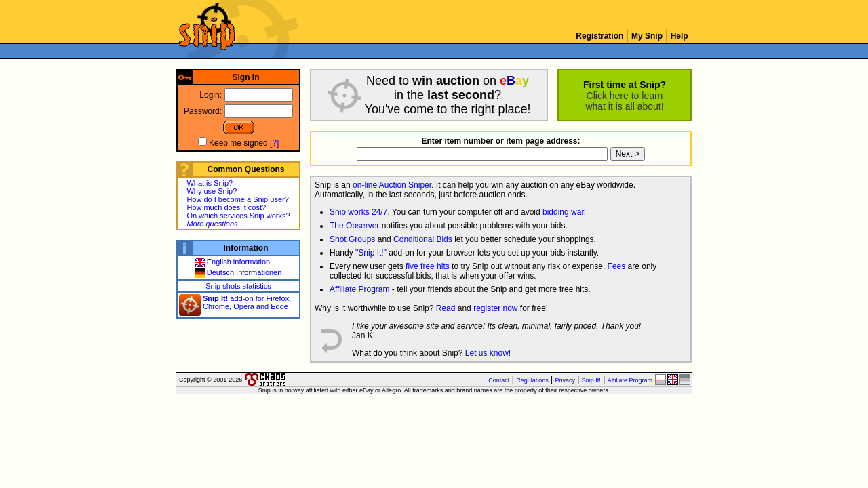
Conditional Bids (423, 239)
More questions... (215, 224)
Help (679, 36)
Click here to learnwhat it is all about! (624, 101)
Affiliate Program (359, 289)
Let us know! (488, 353)
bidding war (563, 212)
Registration (600, 36)
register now (495, 308)
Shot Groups (352, 239)
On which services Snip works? (238, 216)
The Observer (354, 226)
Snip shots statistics (238, 286)
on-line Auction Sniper (392, 185)
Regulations (532, 380)
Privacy (566, 380)
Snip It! (591, 380)
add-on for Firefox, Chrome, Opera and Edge (247, 302)
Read (446, 308)
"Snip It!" (371, 253)
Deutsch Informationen (239, 272)
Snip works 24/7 (358, 212)
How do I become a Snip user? (237, 199)
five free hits (428, 266)
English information (233, 262)
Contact (499, 380)
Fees (617, 266)
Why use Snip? (212, 191)
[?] (274, 143)
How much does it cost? (226, 207)
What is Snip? (210, 183)
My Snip (647, 36)
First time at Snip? (625, 85)
